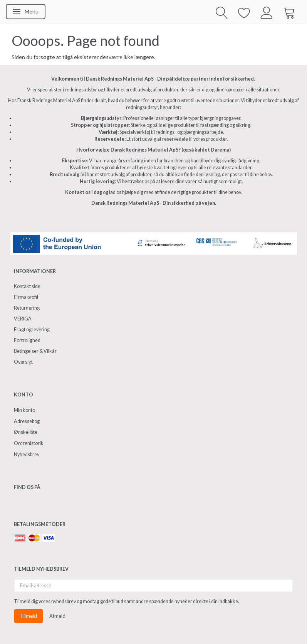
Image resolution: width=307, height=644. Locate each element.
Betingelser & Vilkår (35, 351)
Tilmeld (29, 616)
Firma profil (26, 297)
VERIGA (23, 319)
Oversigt (23, 362)
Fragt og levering (32, 330)
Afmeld (57, 616)
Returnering (27, 308)
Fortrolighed (27, 340)
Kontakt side (27, 286)
